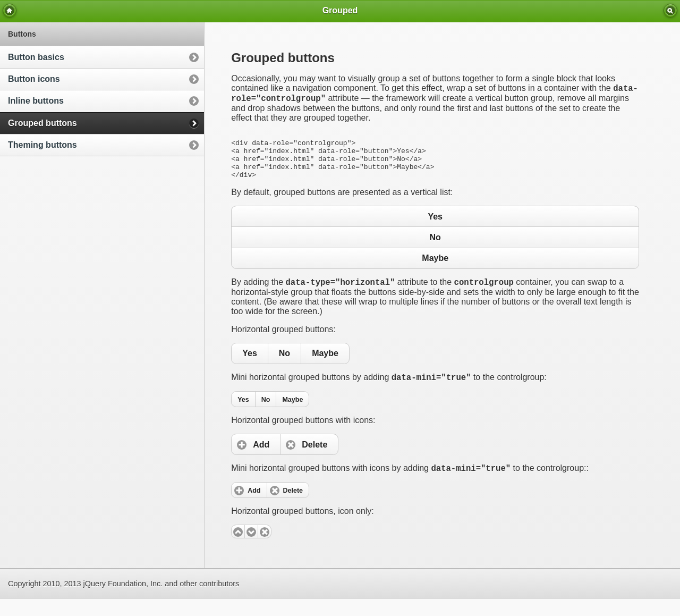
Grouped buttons (42, 123)
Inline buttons (36, 101)
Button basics (36, 57)
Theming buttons (42, 145)
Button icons (34, 79)
